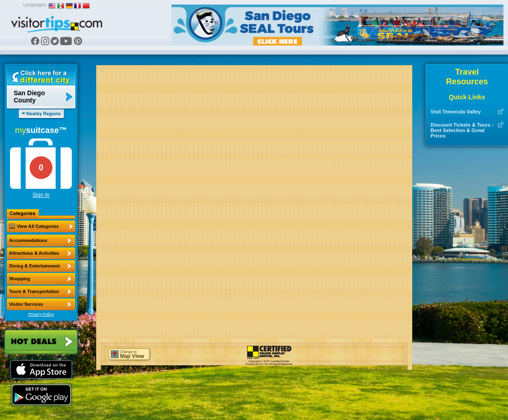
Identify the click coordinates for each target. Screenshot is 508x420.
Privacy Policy (41, 314)
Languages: (35, 5)
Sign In (41, 195)
